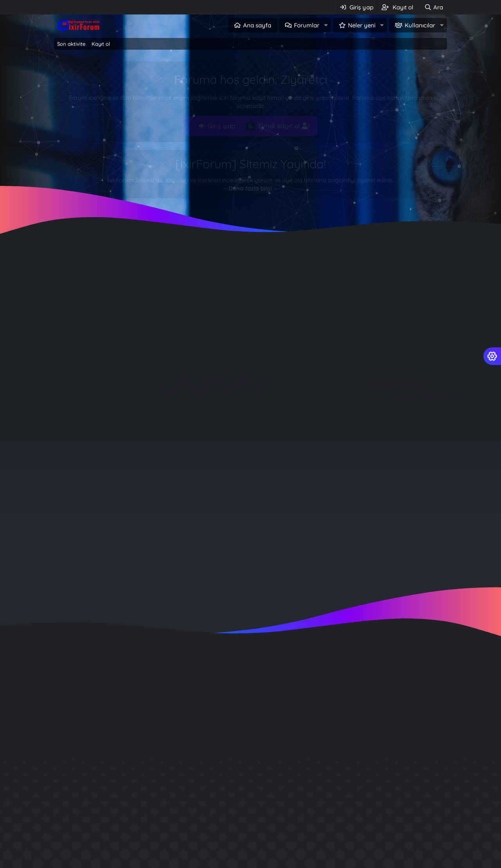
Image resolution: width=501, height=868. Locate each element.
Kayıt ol (101, 44)
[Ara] (434, 7)
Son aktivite (71, 44)
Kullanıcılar (420, 25)
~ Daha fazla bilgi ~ (250, 188)
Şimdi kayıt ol (284, 126)
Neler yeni (362, 25)
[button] (326, 25)
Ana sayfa (257, 25)
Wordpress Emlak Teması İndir (378, 863)
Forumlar (307, 25)
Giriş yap (217, 126)
